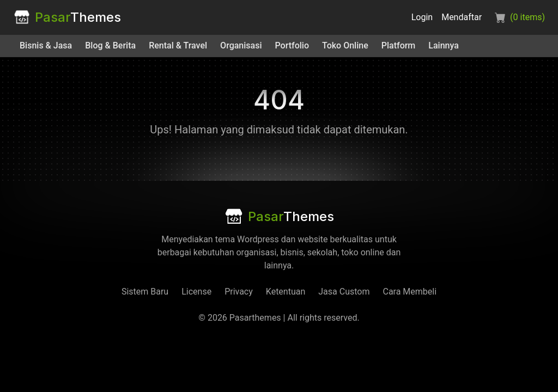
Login (422, 17)
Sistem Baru (145, 292)
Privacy (239, 292)
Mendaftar (462, 17)
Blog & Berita (110, 45)
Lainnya (444, 45)
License (196, 292)
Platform (399, 45)
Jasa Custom (344, 292)
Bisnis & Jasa (46, 45)
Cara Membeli (410, 292)
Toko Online (345, 45)
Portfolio (292, 45)
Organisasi (241, 45)
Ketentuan (286, 292)
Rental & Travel (178, 45)
